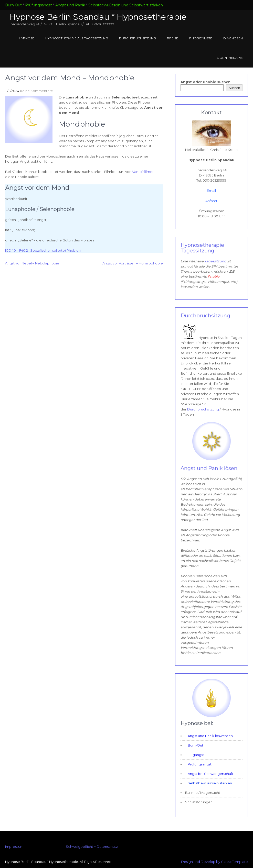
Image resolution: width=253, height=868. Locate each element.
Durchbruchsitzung (138, 38)
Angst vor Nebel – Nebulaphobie (32, 263)
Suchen (234, 88)
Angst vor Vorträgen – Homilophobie (133, 263)
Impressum (14, 847)
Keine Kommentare (36, 91)
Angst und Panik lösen (209, 468)
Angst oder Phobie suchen (205, 82)
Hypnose (27, 38)
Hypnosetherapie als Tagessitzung (77, 38)
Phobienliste (201, 38)
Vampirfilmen (143, 172)
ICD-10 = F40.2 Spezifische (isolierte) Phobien (43, 250)
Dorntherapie (230, 58)
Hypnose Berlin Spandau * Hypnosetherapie (98, 17)
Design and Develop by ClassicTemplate (214, 862)
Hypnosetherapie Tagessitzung (202, 248)
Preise (173, 38)
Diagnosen (233, 38)
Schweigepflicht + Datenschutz (92, 847)
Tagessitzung (216, 261)
